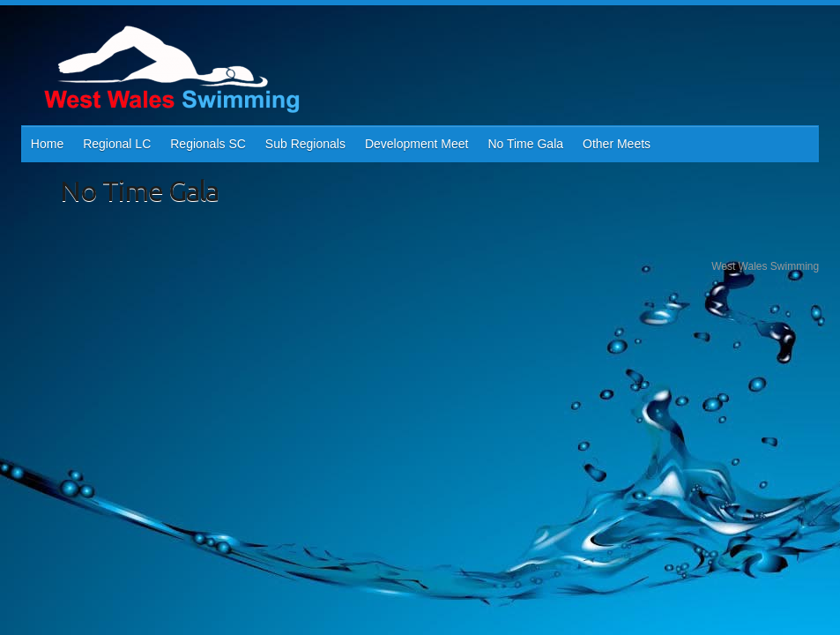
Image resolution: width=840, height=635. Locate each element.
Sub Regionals (305, 144)
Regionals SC (208, 144)
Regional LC (117, 144)
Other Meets (617, 144)
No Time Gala (525, 144)
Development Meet (417, 144)
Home (47, 144)
